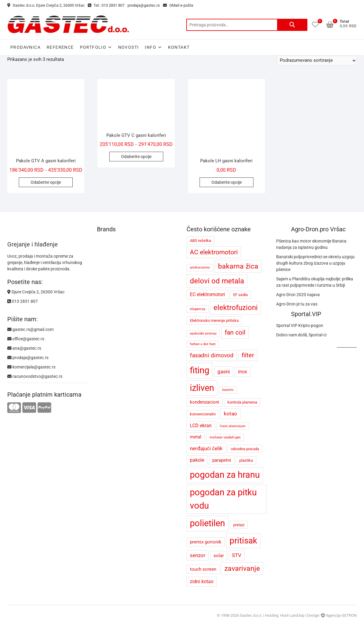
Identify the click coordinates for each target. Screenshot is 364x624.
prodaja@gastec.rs (144, 5)
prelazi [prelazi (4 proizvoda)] (239, 525)
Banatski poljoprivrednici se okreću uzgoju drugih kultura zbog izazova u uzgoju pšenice (315, 263)
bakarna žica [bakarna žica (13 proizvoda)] (238, 266)
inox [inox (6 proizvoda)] (243, 372)
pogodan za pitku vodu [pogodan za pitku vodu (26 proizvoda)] (223, 499)
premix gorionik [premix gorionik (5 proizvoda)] (206, 542)
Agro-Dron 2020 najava (298, 295)
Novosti (129, 47)
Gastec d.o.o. (251, 615)
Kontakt (179, 47)
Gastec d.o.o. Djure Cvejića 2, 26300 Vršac (46, 5)
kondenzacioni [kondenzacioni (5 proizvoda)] (205, 402)
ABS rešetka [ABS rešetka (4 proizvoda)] (200, 241)
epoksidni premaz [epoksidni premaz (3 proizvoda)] (203, 333)
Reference (60, 47)
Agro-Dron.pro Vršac (318, 229)
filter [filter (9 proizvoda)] (248, 355)
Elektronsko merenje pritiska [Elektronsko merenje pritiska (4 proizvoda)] (214, 320)
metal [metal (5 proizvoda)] (196, 437)
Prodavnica (25, 47)
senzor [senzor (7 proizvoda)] (198, 555)
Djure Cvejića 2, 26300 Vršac (36, 292)
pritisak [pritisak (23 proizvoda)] (243, 541)
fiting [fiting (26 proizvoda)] (200, 370)
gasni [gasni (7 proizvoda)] (224, 371)
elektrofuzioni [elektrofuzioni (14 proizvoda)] (236, 308)
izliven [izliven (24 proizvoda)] (202, 388)
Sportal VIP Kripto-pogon (300, 325)
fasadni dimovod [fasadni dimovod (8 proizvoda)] (212, 355)
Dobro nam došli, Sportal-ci (301, 335)
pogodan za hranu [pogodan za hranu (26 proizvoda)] (225, 475)
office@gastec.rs (26, 339)
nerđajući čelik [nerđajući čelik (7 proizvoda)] (206, 448)
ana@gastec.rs (24, 348)
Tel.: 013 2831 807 (106, 5)
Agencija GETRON (341, 615)
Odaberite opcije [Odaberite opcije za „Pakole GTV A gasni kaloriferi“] (46, 182)
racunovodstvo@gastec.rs (35, 376)
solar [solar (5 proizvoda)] (219, 556)
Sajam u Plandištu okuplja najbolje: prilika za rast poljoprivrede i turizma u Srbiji (315, 282)
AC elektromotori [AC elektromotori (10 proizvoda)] (214, 252)
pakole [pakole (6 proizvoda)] (197, 460)
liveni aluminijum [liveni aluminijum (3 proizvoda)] (233, 426)
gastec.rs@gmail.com (30, 329)
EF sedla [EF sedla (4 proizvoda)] (240, 295)
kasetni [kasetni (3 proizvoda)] (228, 390)
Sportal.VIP (306, 314)
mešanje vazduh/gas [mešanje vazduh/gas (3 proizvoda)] (225, 437)
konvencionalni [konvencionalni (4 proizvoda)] (203, 414)
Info (151, 47)
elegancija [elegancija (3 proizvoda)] (198, 309)
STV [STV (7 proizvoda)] (237, 555)
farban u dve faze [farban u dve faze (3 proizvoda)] (203, 344)
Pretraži (292, 25)
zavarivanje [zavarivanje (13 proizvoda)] (242, 568)
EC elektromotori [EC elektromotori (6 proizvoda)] (207, 294)
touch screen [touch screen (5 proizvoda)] (203, 569)
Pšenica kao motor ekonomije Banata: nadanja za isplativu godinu (312, 244)
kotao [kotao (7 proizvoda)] (230, 414)
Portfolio (93, 47)
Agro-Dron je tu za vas (297, 304)
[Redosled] (317, 61)
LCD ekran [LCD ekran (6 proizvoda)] (201, 426)
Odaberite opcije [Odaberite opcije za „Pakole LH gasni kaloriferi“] (227, 182)
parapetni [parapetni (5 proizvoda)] (222, 460)
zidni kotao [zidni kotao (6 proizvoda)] (202, 581)
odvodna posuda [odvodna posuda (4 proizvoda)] (245, 449)
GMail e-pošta (178, 5)
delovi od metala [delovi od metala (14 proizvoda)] (217, 281)
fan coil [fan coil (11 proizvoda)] (235, 332)
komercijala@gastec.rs (31, 367)
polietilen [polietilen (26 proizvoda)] (207, 523)
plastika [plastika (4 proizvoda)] (246, 460)
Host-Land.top (292, 615)
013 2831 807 (23, 301)
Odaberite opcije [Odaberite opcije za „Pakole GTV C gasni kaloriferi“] (136, 157)
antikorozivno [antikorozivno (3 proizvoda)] (200, 267)
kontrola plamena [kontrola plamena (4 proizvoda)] (242, 402)
